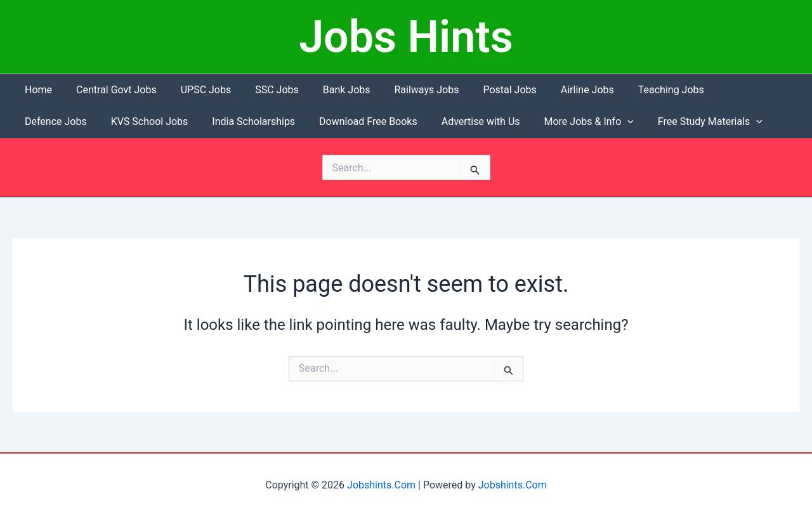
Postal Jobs (485, 90)
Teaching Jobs (639, 90)
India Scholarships (162, 121)
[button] (525, 122)
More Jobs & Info (486, 122)
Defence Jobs (723, 90)
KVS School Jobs (62, 121)
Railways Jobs (406, 90)
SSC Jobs (264, 90)
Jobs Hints (406, 37)
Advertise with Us (381, 121)
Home (36, 90)
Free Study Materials (603, 122)
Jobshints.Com (381, 485)
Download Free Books (273, 121)
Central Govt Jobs (111, 90)
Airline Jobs (559, 90)
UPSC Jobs (197, 90)
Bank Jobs (330, 90)
